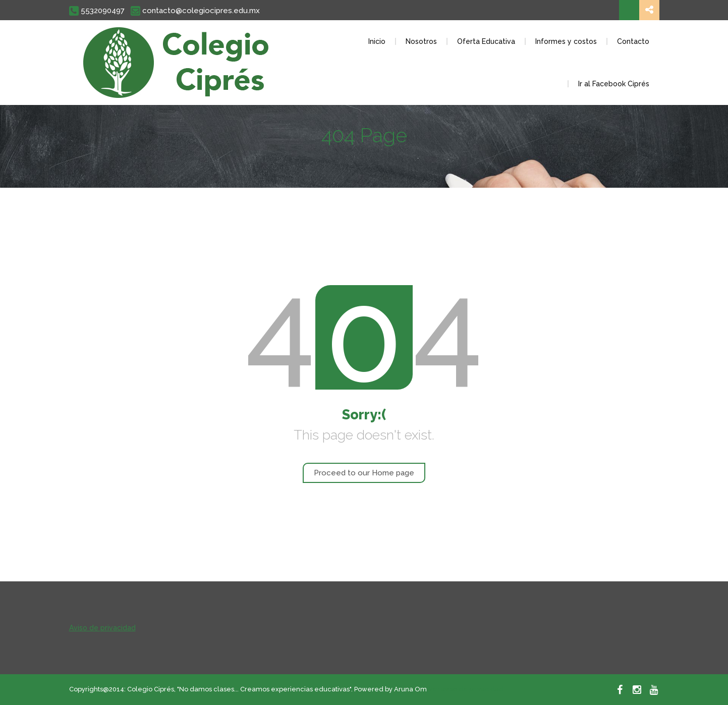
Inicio (377, 41)
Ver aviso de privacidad (466, 689)
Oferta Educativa (486, 41)
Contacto (633, 41)
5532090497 (97, 11)
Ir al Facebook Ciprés (614, 84)
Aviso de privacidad (102, 628)
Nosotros (421, 41)
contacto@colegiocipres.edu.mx (195, 11)
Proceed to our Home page (364, 473)
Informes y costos (566, 41)
